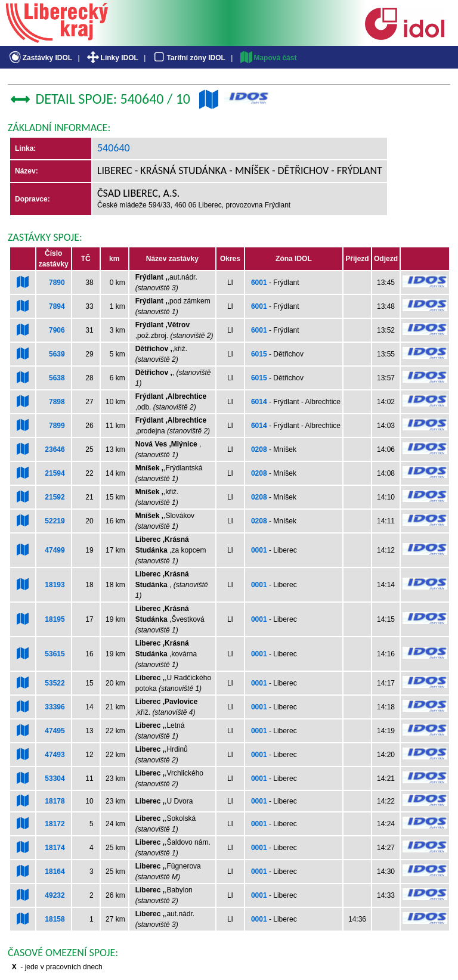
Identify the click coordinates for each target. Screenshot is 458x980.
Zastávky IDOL (40, 58)
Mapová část (268, 58)
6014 (259, 402)
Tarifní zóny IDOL (188, 58)
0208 (259, 449)
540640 (114, 148)
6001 (259, 283)
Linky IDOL (112, 58)
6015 (259, 354)
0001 (259, 550)
